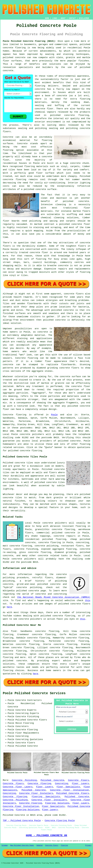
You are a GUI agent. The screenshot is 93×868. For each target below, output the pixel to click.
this (88, 600)
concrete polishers (32, 434)
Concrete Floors (79, 780)
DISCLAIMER (84, 18)
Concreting (62, 784)
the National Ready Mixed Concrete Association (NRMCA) (54, 597)
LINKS (55, 18)
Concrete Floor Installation (69, 790)
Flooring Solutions (57, 803)
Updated (39, 845)
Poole (54, 415)
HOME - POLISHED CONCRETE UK (46, 835)
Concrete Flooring (39, 784)
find (14, 631)
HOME (47, 18)
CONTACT (72, 18)
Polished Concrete (52, 780)
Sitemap (5, 845)
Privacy (88, 845)
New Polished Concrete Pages (22, 845)
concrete (75, 441)
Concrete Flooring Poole (60, 821)
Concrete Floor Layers (18, 787)
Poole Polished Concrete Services (34, 693)
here (9, 607)
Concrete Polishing (24, 780)
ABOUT (63, 18)
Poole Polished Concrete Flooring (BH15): (29, 41)
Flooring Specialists (46, 797)
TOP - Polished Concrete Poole (22, 821)
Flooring (64, 845)
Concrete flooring (15, 415)
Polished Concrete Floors (73, 793)
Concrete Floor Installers (36, 793)
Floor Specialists (68, 787)
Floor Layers (80, 784)
